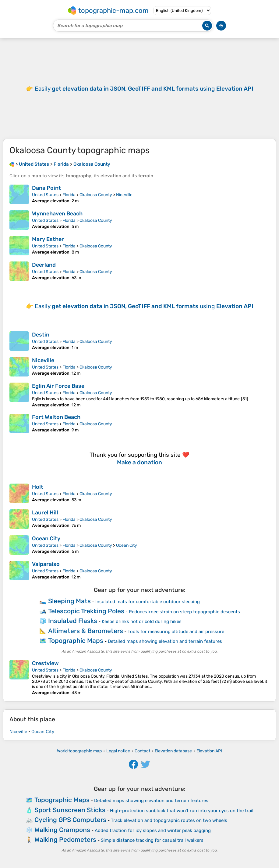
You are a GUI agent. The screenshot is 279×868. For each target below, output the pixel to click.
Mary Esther (48, 239)
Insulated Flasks (73, 621)
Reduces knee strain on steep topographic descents (184, 612)
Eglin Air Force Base (58, 386)
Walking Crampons (62, 830)
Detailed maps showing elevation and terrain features (165, 641)
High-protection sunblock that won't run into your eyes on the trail (182, 811)
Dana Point (46, 188)
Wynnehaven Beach (57, 214)
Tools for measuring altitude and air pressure (176, 632)
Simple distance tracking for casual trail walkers (152, 840)
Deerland (44, 265)
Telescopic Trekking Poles (86, 611)
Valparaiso (46, 564)
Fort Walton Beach (56, 417)
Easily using (144, 89)
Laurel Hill (45, 513)
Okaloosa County (96, 195)
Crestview (45, 663)
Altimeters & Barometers (86, 631)
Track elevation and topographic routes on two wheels (169, 820)
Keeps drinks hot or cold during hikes (142, 621)
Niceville (124, 195)
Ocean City (46, 538)
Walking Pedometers (65, 839)
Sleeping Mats (69, 601)
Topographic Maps (76, 641)
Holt (38, 487)
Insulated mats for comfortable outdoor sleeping (148, 602)
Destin (41, 335)
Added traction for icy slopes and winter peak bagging (153, 830)
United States (45, 195)
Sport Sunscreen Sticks (70, 810)
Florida (69, 195)
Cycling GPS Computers (70, 820)
